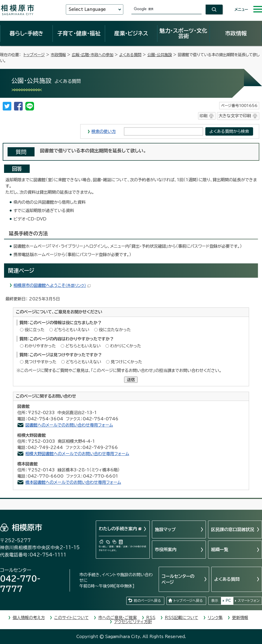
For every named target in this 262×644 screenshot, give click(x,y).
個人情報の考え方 (29, 618)
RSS (151, 618)
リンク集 (215, 618)
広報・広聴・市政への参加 (93, 55)
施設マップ (165, 529)
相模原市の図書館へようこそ (52, 285)
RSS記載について (182, 618)
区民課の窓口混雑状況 (233, 529)
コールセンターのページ (178, 579)
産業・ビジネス (131, 33)
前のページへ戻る (147, 601)
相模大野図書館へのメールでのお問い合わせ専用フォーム (77, 454)
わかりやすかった (40, 346)
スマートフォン (249, 601)
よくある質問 (130, 55)
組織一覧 (220, 549)
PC (228, 601)
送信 (131, 380)
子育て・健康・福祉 (79, 33)
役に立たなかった (115, 330)
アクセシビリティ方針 (133, 622)
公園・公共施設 (160, 55)
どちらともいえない (72, 330)
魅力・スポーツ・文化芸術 (183, 33)
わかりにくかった (126, 346)
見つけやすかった (40, 362)
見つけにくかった (126, 362)
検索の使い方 (104, 131)
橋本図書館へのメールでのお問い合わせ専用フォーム (73, 482)
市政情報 (236, 33)
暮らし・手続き (26, 33)
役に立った (35, 330)
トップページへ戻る (188, 601)
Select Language (87, 9)
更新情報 (240, 618)
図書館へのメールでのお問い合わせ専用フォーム (69, 425)
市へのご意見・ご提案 (118, 618)
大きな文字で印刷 (235, 116)
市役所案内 (166, 549)
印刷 (203, 116)
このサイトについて (72, 618)
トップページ (34, 55)
